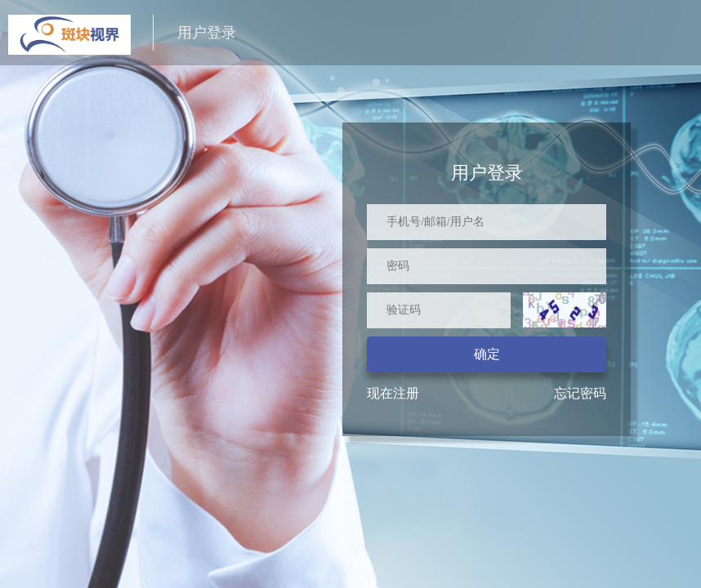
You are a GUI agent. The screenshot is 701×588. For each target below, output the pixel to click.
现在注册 (393, 393)
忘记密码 (580, 393)
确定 (487, 354)
